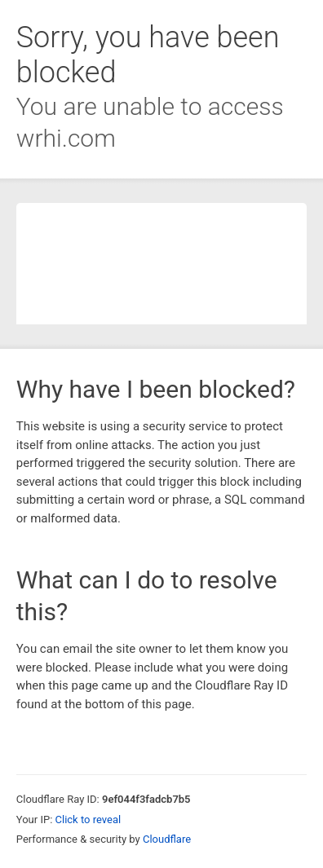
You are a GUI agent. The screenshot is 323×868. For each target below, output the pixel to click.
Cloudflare (167, 839)
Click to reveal (88, 820)
